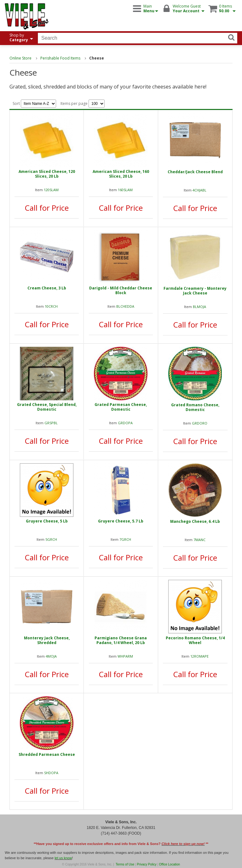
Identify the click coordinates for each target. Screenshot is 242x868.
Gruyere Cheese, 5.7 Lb (121, 521)
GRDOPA (125, 423)
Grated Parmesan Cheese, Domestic (121, 407)
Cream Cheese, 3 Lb (47, 288)
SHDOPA (51, 773)
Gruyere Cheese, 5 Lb (47, 521)
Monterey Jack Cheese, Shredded (47, 640)
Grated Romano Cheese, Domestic (195, 407)
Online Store (20, 58)
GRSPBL (51, 423)
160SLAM (125, 190)
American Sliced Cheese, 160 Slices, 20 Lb (121, 174)
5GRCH (51, 539)
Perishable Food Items (60, 58)
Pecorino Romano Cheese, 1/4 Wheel (195, 640)
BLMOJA (199, 307)
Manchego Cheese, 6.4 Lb (195, 521)
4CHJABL (199, 190)
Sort (34, 103)
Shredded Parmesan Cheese (47, 754)
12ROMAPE (199, 656)
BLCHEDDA (125, 306)
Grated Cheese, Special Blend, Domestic (47, 407)
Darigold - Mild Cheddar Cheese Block (121, 290)
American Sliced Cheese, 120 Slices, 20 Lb (47, 174)
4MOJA (51, 656)
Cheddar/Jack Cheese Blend (195, 172)
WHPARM (125, 656)
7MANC (199, 540)
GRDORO (200, 423)
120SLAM (51, 190)
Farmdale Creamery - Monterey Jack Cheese (195, 291)
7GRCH (125, 539)
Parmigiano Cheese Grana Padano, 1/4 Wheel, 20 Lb (121, 640)
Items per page (83, 103)
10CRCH (51, 306)
